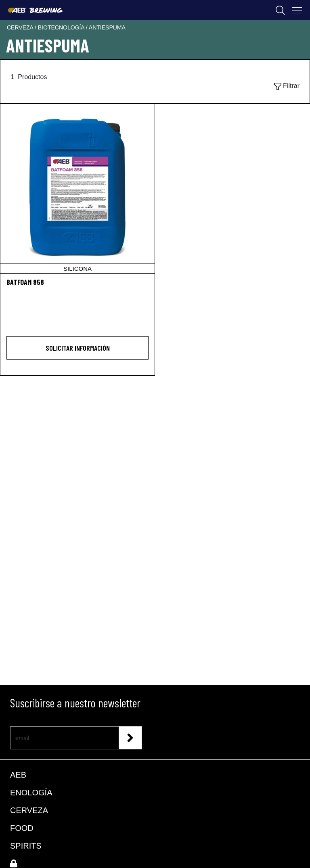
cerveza (21, 27)
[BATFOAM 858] (77, 188)
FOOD (22, 828)
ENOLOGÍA (31, 793)
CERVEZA (29, 810)
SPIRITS (26, 846)
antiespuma (107, 27)
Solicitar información (78, 348)
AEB (18, 775)
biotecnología (62, 27)
